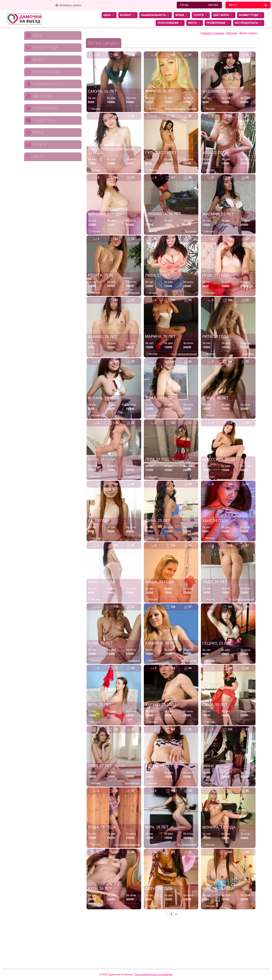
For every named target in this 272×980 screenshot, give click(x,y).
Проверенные (218, 23)
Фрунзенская (132, 293)
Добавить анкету (68, 5)
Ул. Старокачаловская (184, 354)
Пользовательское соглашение (153, 974)
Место (195, 23)
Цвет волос (223, 15)
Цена (109, 15)
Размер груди (251, 15)
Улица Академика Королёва (181, 109)
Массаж (232, 33)
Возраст (128, 15)
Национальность (156, 15)
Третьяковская (131, 477)
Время (182, 15)
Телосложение (170, 23)
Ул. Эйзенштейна (187, 845)
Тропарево (191, 231)
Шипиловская (189, 661)
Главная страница (212, 33)
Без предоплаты (249, 23)
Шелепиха (134, 661)
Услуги (201, 15)
